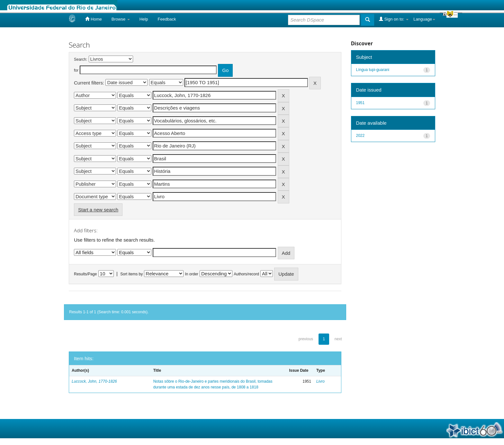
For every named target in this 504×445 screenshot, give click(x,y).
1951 (360, 103)
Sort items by (131, 274)
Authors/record (246, 274)
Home (93, 19)
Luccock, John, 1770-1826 (94, 381)
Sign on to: (394, 19)
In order (192, 274)
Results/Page (85, 274)
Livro (320, 381)
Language (424, 19)
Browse (121, 19)
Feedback (167, 19)
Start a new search (98, 210)
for (76, 70)
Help (144, 19)
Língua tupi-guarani (373, 70)
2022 (360, 136)
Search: (81, 59)
